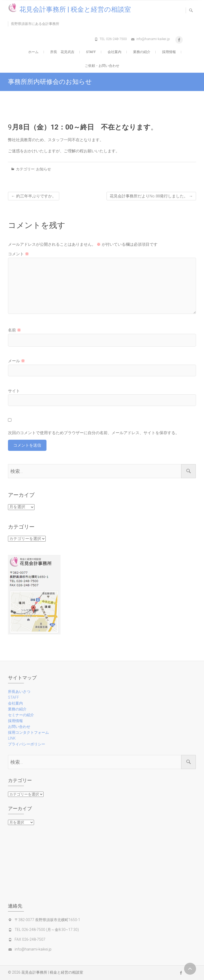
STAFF (91, 52)
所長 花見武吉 (62, 52)
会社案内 (114, 52)
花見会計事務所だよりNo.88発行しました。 (151, 196)
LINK (12, 738)
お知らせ (44, 169)
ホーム (33, 52)
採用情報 (169, 52)
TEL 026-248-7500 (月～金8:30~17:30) (47, 930)
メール (16, 361)
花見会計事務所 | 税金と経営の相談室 (75, 9)
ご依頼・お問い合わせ (102, 66)
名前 (14, 330)
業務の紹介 (142, 52)
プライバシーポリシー (27, 744)
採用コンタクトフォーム (28, 732)
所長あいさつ (19, 692)
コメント (18, 254)
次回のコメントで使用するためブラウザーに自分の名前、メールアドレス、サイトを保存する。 (94, 433)
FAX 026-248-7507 (30, 939)
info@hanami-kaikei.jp (153, 39)
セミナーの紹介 (21, 715)
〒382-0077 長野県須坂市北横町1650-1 (47, 920)
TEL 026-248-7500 (113, 39)
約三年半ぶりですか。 (34, 196)
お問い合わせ (19, 727)
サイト (14, 391)
